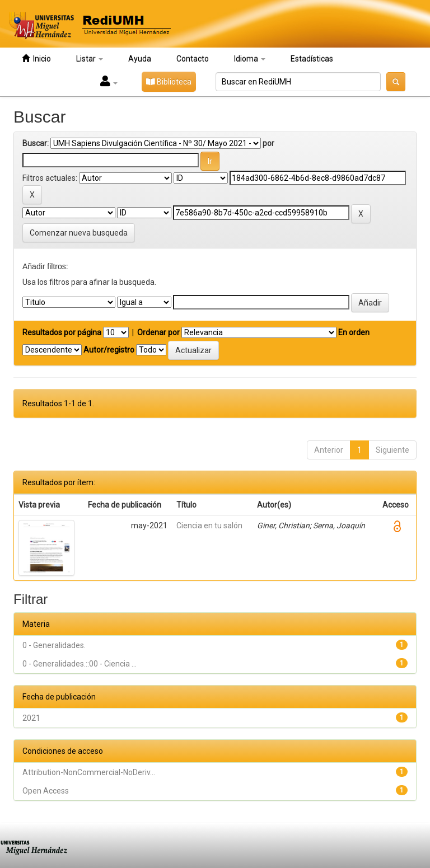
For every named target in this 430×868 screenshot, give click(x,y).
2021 (31, 718)
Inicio (36, 58)
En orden (354, 332)
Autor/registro (109, 350)
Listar (90, 59)
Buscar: (36, 143)
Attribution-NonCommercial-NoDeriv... (89, 772)
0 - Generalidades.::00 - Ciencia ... (80, 664)
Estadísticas (312, 59)
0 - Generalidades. (54, 645)
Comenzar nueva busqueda (79, 233)
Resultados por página (62, 332)
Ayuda (140, 59)
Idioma (250, 59)
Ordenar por (158, 332)
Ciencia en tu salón (209, 526)
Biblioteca (169, 82)
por (268, 143)
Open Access (46, 791)
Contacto (193, 59)
